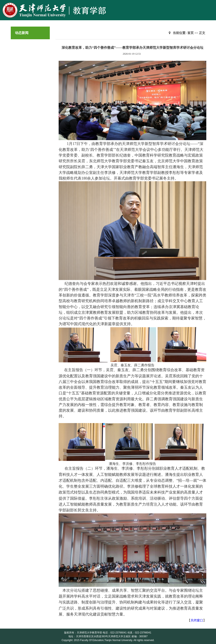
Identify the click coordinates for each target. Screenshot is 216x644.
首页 (190, 33)
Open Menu (211, 5)
